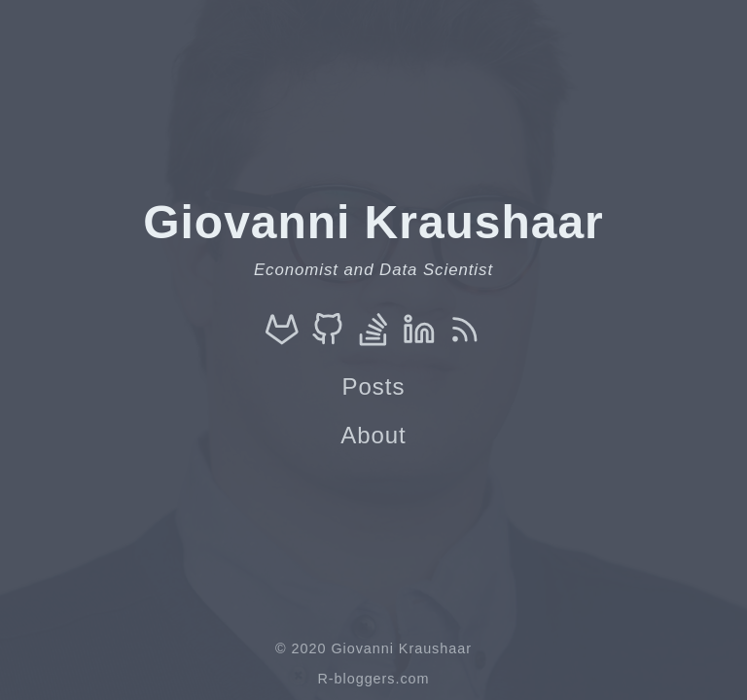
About (373, 435)
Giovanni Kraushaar (401, 648)
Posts (374, 386)
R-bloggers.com (373, 679)
